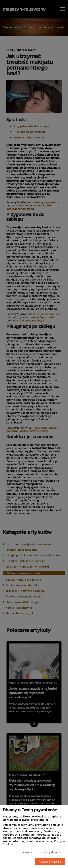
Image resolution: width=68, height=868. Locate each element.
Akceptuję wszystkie (50, 862)
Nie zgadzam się (52, 852)
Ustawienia (27, 852)
